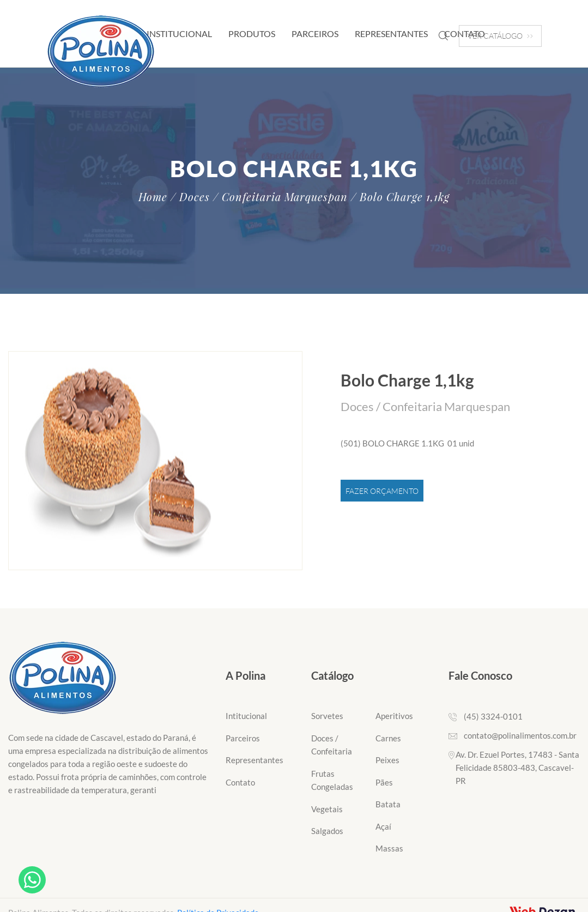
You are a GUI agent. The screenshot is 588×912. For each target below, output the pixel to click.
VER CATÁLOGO (500, 36)
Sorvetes (327, 716)
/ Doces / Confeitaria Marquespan (259, 197)
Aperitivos (394, 716)
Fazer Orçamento (382, 491)
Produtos (252, 34)
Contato (240, 782)
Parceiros (315, 34)
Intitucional (246, 716)
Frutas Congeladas (332, 780)
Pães (384, 782)
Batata (388, 804)
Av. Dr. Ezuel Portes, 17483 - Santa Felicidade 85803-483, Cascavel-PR (517, 768)
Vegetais (327, 809)
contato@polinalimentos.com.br (520, 735)
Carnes (388, 738)
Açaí (383, 826)
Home (153, 197)
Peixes (387, 760)
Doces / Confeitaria (332, 745)
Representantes (391, 34)
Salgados (327, 831)
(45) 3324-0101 (493, 716)
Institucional (179, 34)
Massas (389, 848)
